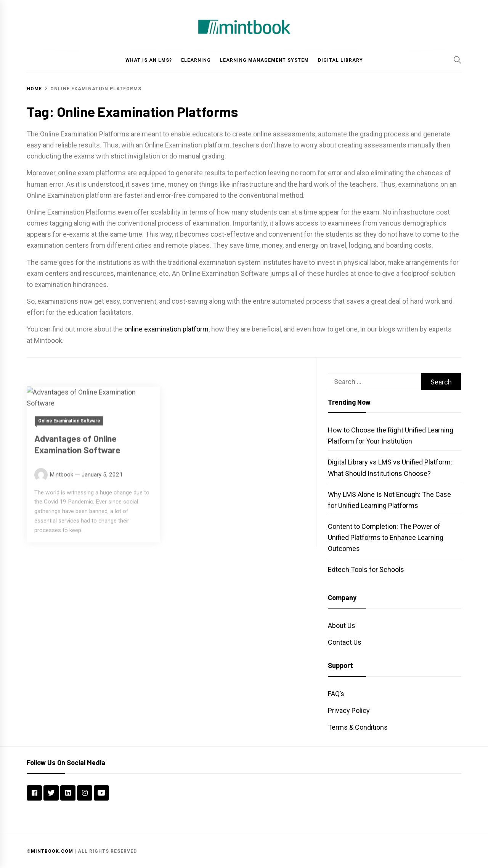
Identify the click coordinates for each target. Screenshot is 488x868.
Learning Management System (264, 60)
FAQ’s (336, 694)
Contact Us (345, 642)
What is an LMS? (149, 60)
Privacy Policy (349, 710)
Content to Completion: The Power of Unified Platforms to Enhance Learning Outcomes (386, 537)
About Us (342, 625)
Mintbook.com (52, 851)
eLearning (196, 60)
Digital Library (340, 60)
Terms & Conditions (358, 727)
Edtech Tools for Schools (366, 569)
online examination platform (166, 329)
